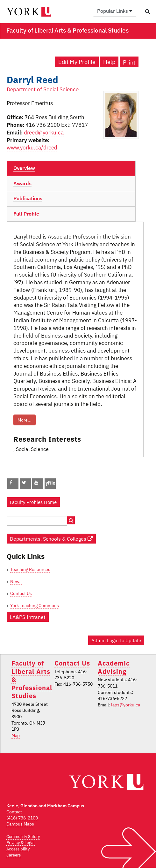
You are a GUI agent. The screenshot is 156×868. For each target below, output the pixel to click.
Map (16, 735)
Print (129, 62)
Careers (14, 855)
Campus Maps (20, 824)
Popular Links (115, 11)
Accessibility (18, 849)
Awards (22, 183)
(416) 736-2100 (22, 818)
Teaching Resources (30, 569)
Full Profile (26, 214)
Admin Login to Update (116, 640)
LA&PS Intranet (28, 617)
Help (109, 62)
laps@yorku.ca (126, 705)
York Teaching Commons (35, 605)
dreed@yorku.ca (44, 133)
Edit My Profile (77, 62)
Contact (14, 812)
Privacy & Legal (21, 843)
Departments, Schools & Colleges (51, 539)
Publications (28, 198)
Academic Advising (114, 667)
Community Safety (23, 837)
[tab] (71, 168)
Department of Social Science (43, 89)
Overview (24, 168)
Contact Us (21, 593)
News (16, 582)
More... (25, 420)
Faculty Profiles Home (33, 502)
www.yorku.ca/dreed (32, 148)
